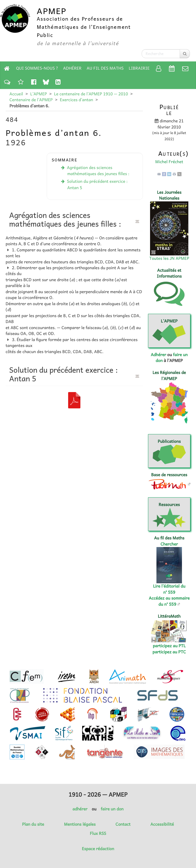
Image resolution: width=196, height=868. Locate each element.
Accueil (16, 94)
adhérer (80, 809)
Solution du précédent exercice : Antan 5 (97, 184)
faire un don (112, 809)
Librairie (139, 68)
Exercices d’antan (76, 100)
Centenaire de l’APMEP (31, 100)
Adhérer (72, 68)
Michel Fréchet (169, 162)
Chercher (169, 544)
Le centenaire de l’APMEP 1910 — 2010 (91, 94)
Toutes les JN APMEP (169, 258)
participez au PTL (169, 646)
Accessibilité (162, 824)
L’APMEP (38, 94)
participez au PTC (169, 652)
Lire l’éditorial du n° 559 (169, 589)
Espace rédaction (98, 849)
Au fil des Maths (105, 68)
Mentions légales (80, 824)
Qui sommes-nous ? (37, 68)
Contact (123, 824)
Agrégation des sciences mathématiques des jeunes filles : (98, 171)
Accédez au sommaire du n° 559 (169, 601)
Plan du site (33, 824)
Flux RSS (98, 833)
